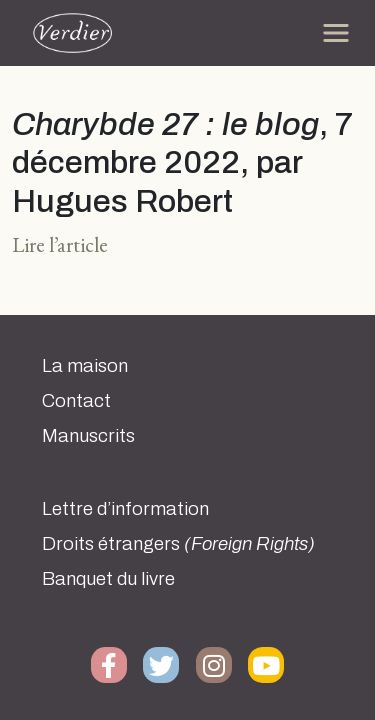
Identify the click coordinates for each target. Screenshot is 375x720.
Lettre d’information (125, 509)
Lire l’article (60, 244)
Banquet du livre (108, 579)
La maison (85, 366)
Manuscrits (88, 436)
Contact (76, 401)
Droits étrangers (178, 544)
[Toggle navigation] (336, 33)
